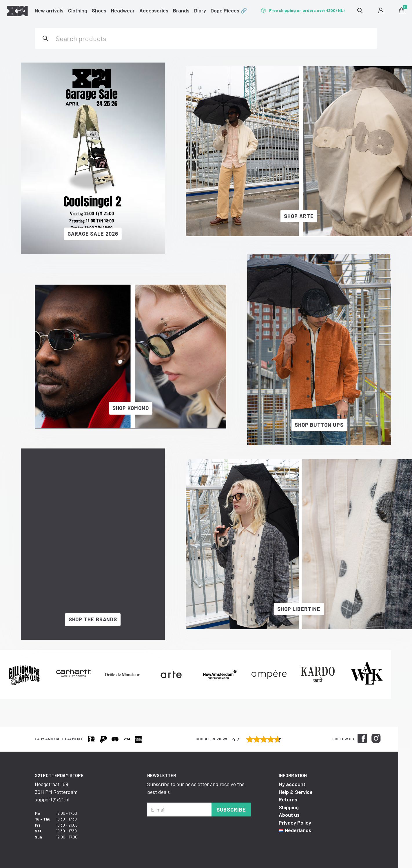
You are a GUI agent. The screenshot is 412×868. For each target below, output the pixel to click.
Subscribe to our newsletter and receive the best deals (196, 788)
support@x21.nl (52, 799)
